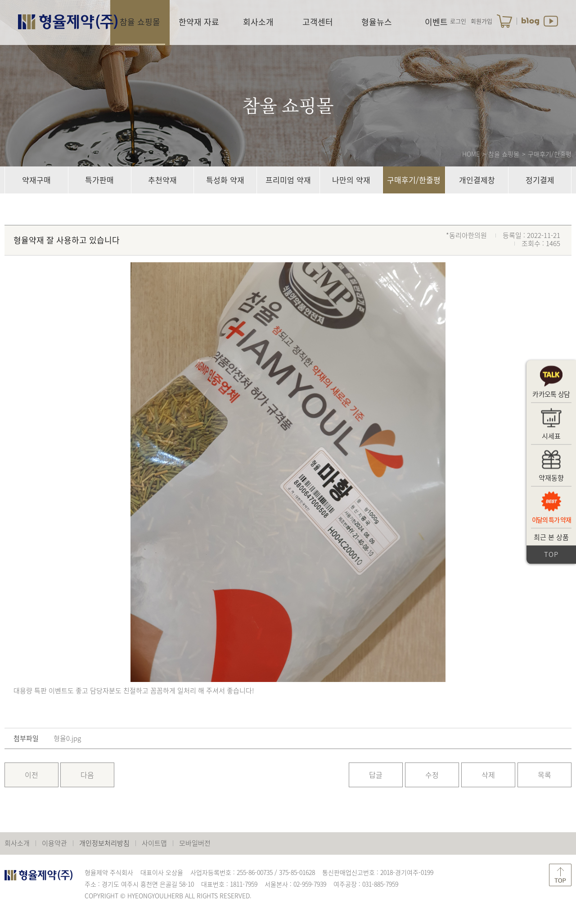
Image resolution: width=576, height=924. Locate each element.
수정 (432, 775)
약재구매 (36, 180)
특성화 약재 (225, 180)
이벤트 (436, 22)
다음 (87, 775)
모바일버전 (195, 843)
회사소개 (258, 22)
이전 (31, 775)
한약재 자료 (199, 22)
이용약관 (54, 843)
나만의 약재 (351, 180)
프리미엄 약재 (288, 180)
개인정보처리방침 (104, 843)
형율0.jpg (67, 738)
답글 (376, 775)
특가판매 (99, 180)
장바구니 (504, 21)
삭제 (488, 775)
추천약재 (162, 180)
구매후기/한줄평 (414, 180)
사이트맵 (154, 843)
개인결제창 (477, 180)
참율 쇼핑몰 (140, 22)
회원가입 (481, 21)
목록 (544, 775)
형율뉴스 (377, 22)
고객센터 (318, 22)
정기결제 (540, 180)
